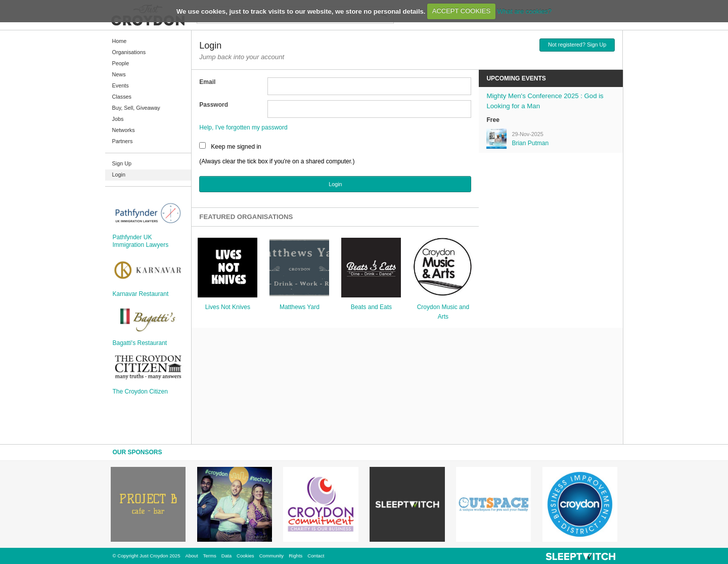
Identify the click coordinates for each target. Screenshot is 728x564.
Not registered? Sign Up (577, 45)
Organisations (129, 52)
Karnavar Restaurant (141, 294)
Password (214, 105)
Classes (122, 97)
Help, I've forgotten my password (243, 127)
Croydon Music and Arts (443, 312)
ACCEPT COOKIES (461, 11)
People (121, 63)
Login (119, 175)
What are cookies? (524, 11)
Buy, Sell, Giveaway (136, 108)
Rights (295, 556)
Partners (123, 141)
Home (120, 41)
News (119, 74)
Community (272, 556)
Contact (316, 556)
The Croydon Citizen (140, 392)
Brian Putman (530, 143)
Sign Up (122, 163)
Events (121, 85)
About (192, 556)
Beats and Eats (371, 307)
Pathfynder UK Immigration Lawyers (141, 241)
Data (226, 556)
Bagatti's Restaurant (140, 343)
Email (207, 82)
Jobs (118, 119)
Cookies (245, 556)
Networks (124, 130)
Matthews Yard (300, 307)
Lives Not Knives (228, 307)
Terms (210, 556)
